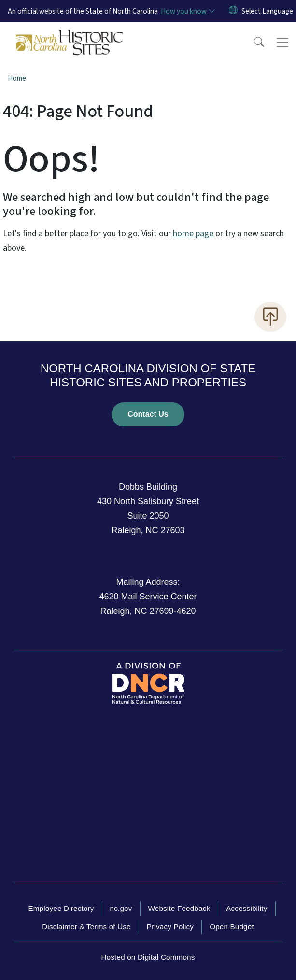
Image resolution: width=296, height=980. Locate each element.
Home (17, 78)
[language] (267, 11)
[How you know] (187, 11)
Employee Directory (61, 908)
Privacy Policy (170, 927)
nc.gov (121, 908)
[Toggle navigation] (282, 43)
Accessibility (247, 908)
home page (193, 234)
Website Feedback (179, 908)
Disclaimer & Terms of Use (86, 927)
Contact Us (148, 414)
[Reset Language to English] (233, 11)
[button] (253, 43)
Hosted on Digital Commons (148, 957)
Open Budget (232, 927)
